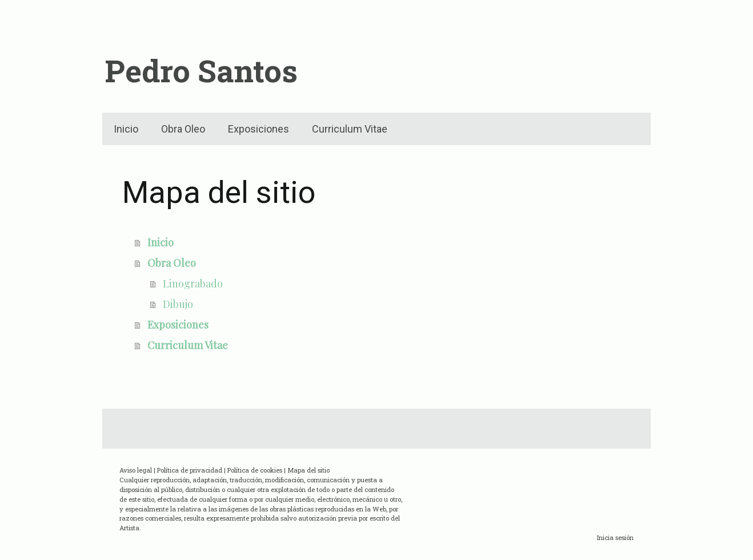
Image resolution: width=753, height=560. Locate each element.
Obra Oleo (183, 129)
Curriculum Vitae (350, 129)
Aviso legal (136, 470)
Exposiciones (259, 129)
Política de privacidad (190, 470)
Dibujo (178, 304)
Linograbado (193, 283)
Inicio (126, 129)
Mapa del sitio (309, 470)
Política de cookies (255, 470)
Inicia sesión (615, 537)
